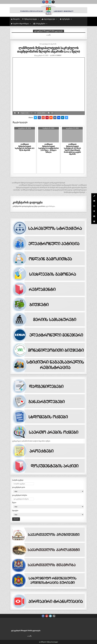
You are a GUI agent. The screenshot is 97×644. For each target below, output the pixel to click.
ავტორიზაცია (50, 206)
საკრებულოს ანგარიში (49, 44)
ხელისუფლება (50, 19)
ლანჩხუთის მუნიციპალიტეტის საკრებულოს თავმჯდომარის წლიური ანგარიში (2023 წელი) (48, 50)
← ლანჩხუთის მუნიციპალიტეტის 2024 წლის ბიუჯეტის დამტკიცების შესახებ (38, 183)
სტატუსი (15, 511)
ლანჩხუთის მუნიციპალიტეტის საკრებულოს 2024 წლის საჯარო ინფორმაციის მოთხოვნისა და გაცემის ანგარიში (72, 149)
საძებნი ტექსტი (18, 480)
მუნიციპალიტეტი (31, 19)
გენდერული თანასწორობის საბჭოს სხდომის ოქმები (31, 441)
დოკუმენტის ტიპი (19, 487)
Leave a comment (57, 55)
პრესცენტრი (41, 24)
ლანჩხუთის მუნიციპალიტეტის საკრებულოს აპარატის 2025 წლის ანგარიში (25, 147)
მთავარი (16, 19)
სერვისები (66, 19)
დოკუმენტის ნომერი (20, 495)
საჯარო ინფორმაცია (21, 24)
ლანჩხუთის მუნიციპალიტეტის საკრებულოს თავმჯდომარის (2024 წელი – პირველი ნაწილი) (48, 148)
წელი (14, 503)
